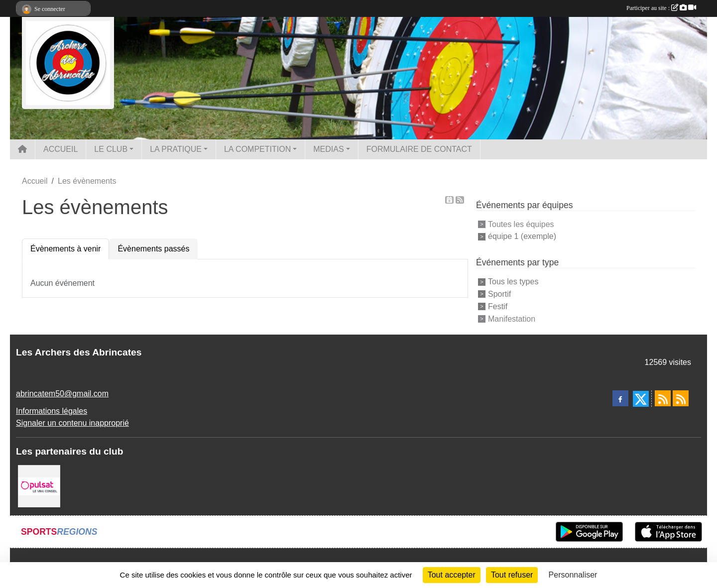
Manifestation (512, 318)
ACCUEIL (60, 149)
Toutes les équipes (521, 224)
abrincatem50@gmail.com (62, 394)
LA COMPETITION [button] (257, 149)
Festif (498, 306)
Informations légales (52, 411)
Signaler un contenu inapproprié (72, 423)
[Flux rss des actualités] (663, 398)
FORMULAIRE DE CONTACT (419, 149)
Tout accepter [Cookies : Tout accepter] (452, 575)
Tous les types (513, 282)
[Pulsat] (39, 486)
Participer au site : (661, 8)
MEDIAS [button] (328, 149)
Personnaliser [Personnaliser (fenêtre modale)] (573, 575)
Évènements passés (153, 249)
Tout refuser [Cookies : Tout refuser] (512, 575)
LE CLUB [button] (111, 149)
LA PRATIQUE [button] (176, 149)
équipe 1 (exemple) (522, 236)
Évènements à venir (65, 249)
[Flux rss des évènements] (681, 398)
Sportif (499, 294)
